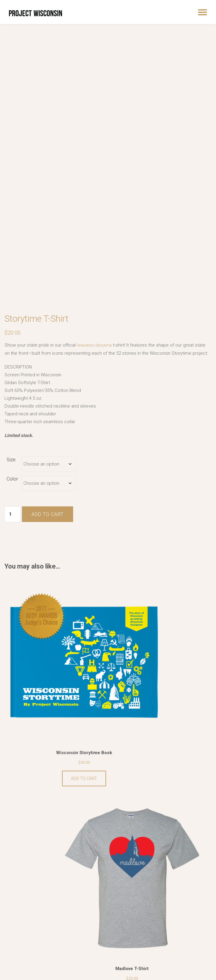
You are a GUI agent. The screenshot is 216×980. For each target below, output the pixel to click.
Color (12, 484)
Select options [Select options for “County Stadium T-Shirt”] (54, 880)
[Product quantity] (13, 520)
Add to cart (47, 520)
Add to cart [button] (54, 724)
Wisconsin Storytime (98, 343)
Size (11, 465)
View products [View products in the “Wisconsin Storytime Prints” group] (162, 880)
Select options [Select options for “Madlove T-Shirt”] (162, 724)
